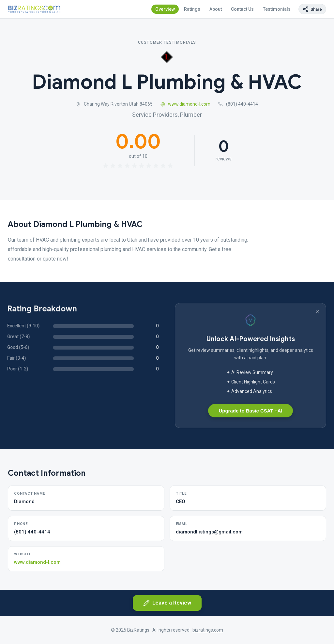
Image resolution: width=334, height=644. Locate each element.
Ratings (192, 9)
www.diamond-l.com (186, 104)
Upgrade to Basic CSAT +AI (250, 411)
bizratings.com (208, 630)
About (216, 9)
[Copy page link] (312, 9)
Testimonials (277, 9)
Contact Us (242, 9)
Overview (165, 9)
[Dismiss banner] (317, 312)
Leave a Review (167, 603)
